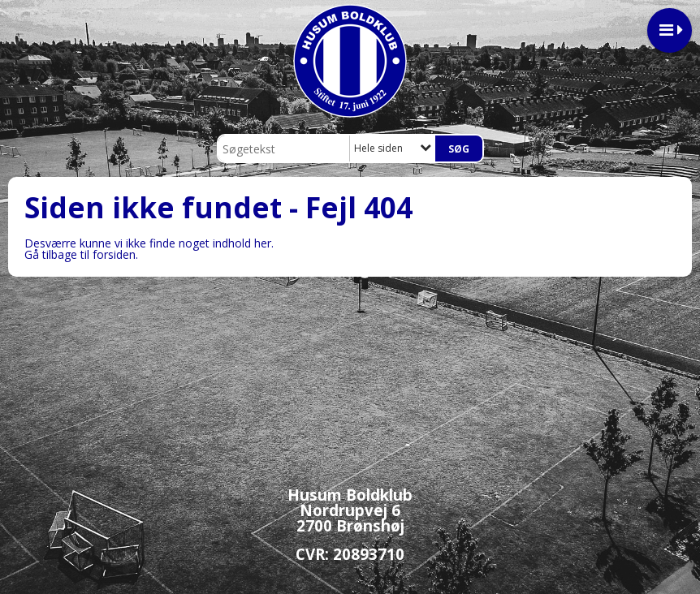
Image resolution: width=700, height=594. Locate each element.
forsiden (114, 254)
